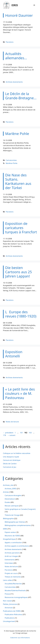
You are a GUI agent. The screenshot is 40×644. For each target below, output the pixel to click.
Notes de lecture (12, 422)
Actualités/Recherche (13, 584)
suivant (11, 435)
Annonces (9, 608)
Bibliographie (8, 518)
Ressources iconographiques (16, 597)
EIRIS (15, 5)
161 (22, 433)
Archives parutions (12, 553)
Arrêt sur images (11, 556)
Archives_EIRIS (10, 489)
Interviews (9, 563)
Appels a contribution (13, 542)
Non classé (7, 601)
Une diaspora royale (11, 457)
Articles (6, 492)
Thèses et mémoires (13, 577)
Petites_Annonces (10, 604)
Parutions (10, 42)
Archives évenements (14, 82)
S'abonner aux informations (20, 638)
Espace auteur (10, 532)
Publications (10, 618)
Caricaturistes (11, 160)
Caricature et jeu (10, 467)
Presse (7, 594)
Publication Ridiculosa (13, 614)
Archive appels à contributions (17, 546)
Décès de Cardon (10, 464)
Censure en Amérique (12, 460)
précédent (8, 433)
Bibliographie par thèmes (15, 522)
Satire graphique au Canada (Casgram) (20, 509)
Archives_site (8, 485)
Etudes (7, 502)
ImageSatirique (9, 539)
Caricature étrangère (13, 495)
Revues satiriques (12, 506)
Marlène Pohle (12, 163)
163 (30, 433)
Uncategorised (9, 621)
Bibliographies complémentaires (18, 525)
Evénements (10, 560)
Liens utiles (7, 580)
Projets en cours (11, 573)
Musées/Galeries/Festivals (15, 590)
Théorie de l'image (12, 515)
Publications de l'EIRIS (12, 611)
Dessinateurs (10, 499)
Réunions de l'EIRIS (12, 536)
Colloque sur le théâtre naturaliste (17, 453)
